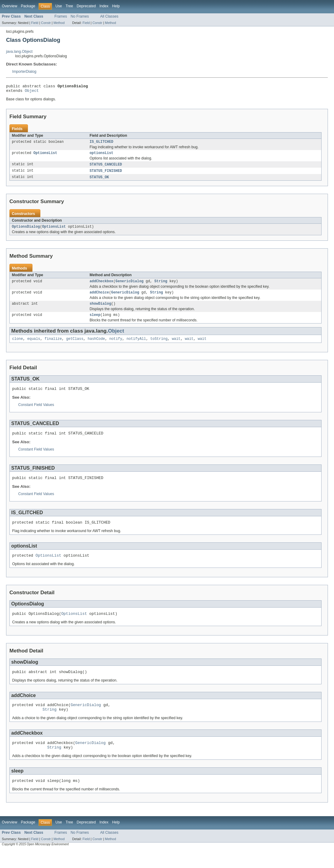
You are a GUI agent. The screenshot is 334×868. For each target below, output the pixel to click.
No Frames (80, 16)
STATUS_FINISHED (106, 174)
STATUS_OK (99, 181)
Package (28, 6)
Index (104, 6)
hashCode (96, 346)
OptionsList (45, 156)
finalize (53, 346)
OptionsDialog (26, 231)
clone (18, 346)
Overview (10, 6)
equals (34, 346)
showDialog (100, 310)
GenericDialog (129, 286)
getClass (75, 346)
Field (35, 23)
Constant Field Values (36, 413)
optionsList (101, 156)
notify (116, 346)
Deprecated (86, 6)
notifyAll (136, 346)
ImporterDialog (24, 72)
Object (32, 92)
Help (116, 6)
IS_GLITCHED (101, 144)
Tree (69, 6)
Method (59, 23)
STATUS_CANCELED (106, 168)
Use (59, 6)
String (161, 286)
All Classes (109, 16)
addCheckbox (101, 286)
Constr (46, 23)
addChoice (99, 298)
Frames (61, 16)
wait (176, 346)
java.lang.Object (19, 52)
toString (159, 346)
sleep (95, 322)
